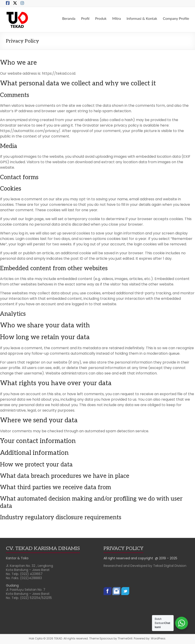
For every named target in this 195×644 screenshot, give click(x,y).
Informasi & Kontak (142, 18)
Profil (85, 18)
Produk (101, 18)
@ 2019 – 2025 (166, 558)
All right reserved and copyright (129, 558)
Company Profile (176, 18)
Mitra (116, 18)
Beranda (69, 18)
